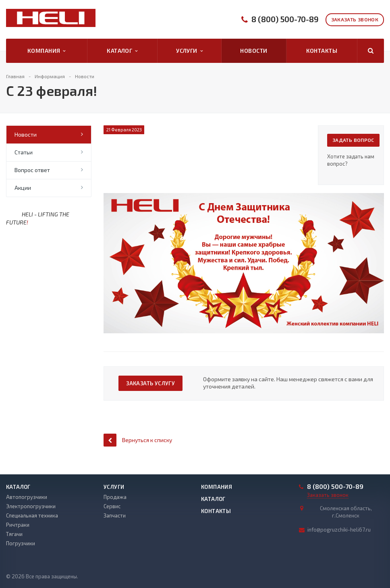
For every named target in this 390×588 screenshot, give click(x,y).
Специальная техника (32, 515)
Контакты (322, 51)
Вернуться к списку (138, 440)
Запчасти (115, 515)
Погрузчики (21, 543)
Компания (47, 51)
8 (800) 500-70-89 (285, 19)
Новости (254, 51)
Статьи (24, 152)
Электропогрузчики (31, 506)
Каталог (122, 51)
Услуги (189, 51)
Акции (23, 188)
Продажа (115, 497)
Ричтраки (18, 525)
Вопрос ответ (32, 170)
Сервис (112, 506)
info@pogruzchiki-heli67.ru (339, 530)
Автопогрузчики (27, 497)
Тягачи (14, 534)
